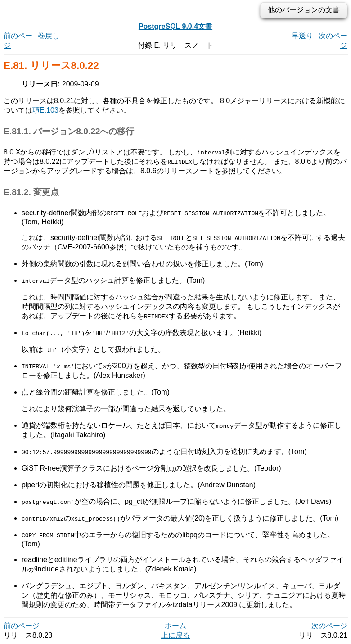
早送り (302, 36)
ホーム (175, 626)
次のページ (329, 626)
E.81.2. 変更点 (31, 192)
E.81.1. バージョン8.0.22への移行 (69, 131)
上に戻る (175, 635)
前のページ (22, 626)
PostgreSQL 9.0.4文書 (175, 26)
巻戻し (49, 36)
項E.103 (45, 110)
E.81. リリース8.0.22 (51, 66)
